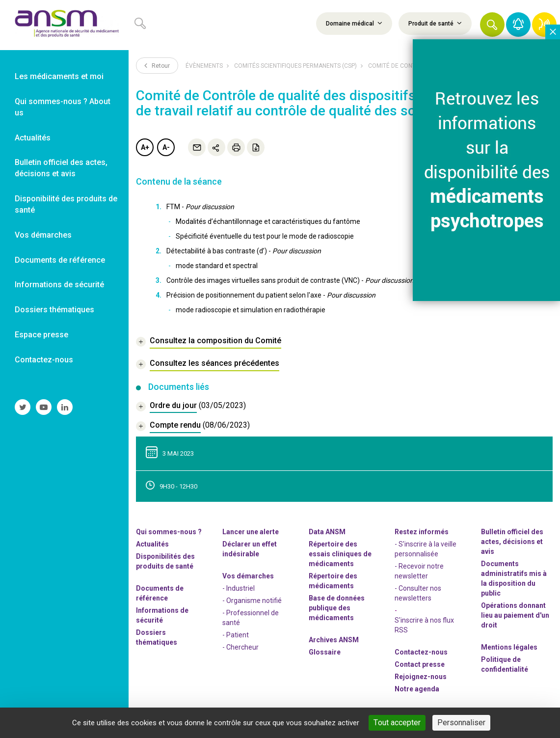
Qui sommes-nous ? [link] (169, 532)
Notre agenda (417, 689)
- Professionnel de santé (251, 618)
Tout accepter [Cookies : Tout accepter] (397, 723)
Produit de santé (435, 23)
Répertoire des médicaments (333, 581)
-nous (421, 677)
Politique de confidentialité (505, 664)
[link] (64, 25)
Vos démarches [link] (43, 235)
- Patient (236, 635)
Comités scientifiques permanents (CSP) (295, 66)
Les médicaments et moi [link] (59, 76)
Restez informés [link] (422, 532)
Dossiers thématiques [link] (54, 310)
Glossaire (325, 652)
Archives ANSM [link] (334, 640)
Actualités (152, 544)
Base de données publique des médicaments (337, 608)
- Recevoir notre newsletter (419, 571)
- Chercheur (240, 647)
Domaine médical (354, 23)
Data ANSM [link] (327, 532)
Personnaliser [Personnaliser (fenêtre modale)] (461, 723)
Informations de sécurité (162, 615)
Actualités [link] (33, 138)
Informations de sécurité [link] (59, 285)
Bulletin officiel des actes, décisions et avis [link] (61, 168)
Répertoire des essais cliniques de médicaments (340, 554)
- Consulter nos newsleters (418, 593)
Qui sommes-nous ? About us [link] (63, 107)
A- (166, 147)
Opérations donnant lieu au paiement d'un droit (515, 615)
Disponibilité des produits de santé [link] (66, 204)
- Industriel (239, 588)
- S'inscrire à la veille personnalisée (426, 549)
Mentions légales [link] (509, 647)
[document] (191, 407)
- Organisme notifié (252, 601)
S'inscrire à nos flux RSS (424, 625)
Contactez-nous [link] (44, 360)
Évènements (204, 66)
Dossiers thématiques (157, 637)
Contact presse (420, 664)
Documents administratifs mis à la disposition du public (514, 578)
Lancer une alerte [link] (251, 532)
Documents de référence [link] (60, 260)
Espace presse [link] (41, 335)
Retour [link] (157, 65)
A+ (145, 147)
